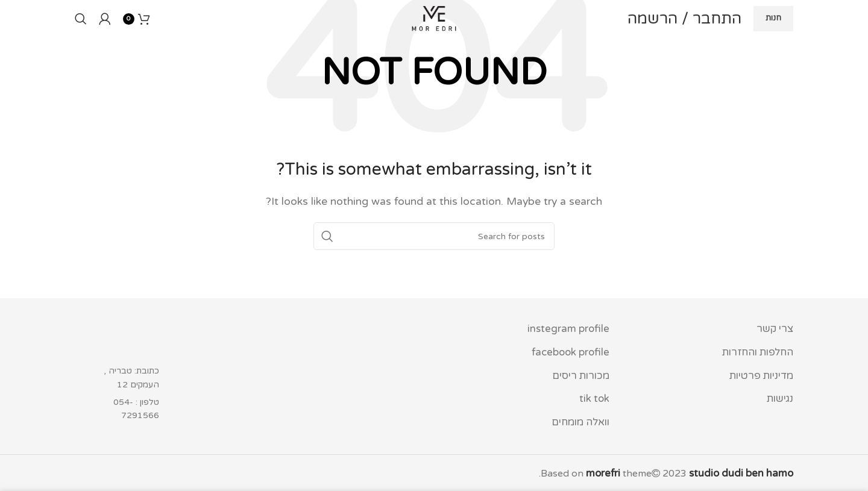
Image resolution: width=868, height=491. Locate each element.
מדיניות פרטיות (762, 374)
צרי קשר (776, 329)
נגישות (780, 397)
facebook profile (571, 352)
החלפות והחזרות (758, 352)
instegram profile (570, 329)
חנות (773, 37)
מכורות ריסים (581, 374)
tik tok (595, 397)
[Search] (81, 38)
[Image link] (127, 340)
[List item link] (127, 409)
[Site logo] (434, 37)
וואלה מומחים (580, 419)
